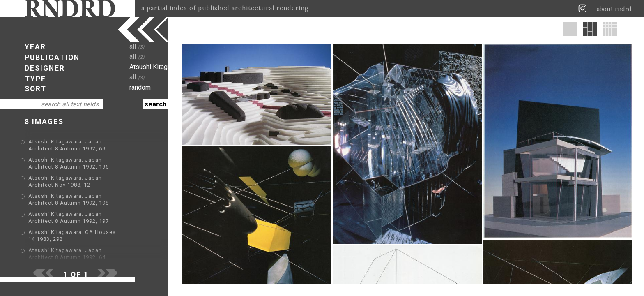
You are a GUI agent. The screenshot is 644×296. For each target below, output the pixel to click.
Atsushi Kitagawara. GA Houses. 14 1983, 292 (91, 233)
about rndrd (614, 9)
